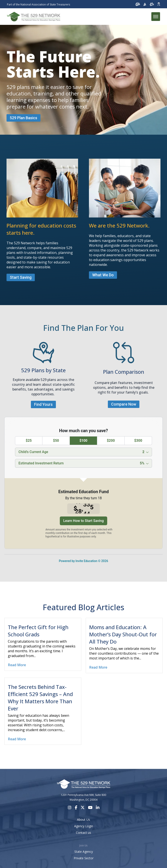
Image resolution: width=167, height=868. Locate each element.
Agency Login (84, 826)
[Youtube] (90, 808)
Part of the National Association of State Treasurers (38, 4)
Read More (17, 665)
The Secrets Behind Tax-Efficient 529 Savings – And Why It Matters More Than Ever (40, 698)
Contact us (83, 833)
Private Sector (84, 858)
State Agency (84, 852)
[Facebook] (76, 808)
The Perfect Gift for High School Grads (38, 631)
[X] (83, 808)
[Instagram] (70, 808)
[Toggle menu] (156, 17)
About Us (83, 820)
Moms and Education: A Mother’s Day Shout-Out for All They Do (123, 634)
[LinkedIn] (98, 808)
